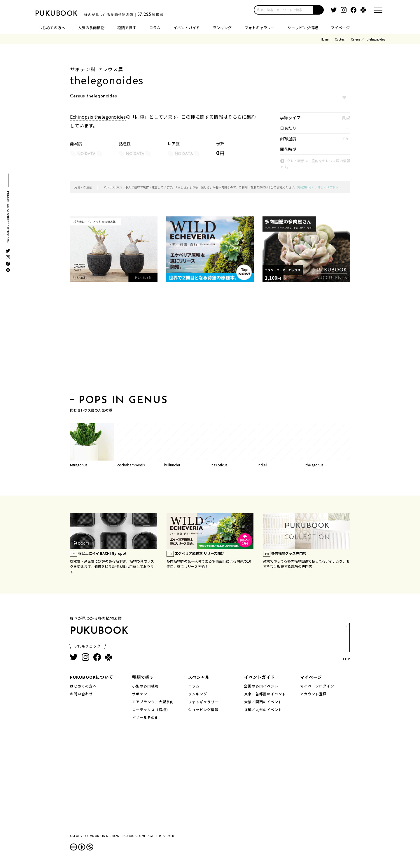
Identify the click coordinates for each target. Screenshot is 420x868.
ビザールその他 (145, 717)
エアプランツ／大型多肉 (153, 702)
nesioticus (219, 465)
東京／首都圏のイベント (265, 694)
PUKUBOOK (64, 13)
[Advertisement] (210, 340)
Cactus (340, 39)
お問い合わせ (81, 694)
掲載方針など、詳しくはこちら (318, 187)
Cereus (356, 39)
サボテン (140, 694)
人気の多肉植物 (91, 28)
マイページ (340, 28)
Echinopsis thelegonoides (98, 117)
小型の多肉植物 (145, 686)
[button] (319, 10)
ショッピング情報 (303, 28)
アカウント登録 (313, 694)
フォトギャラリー (260, 28)
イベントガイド (187, 28)
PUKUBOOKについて (92, 677)
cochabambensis (131, 465)
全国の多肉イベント (261, 686)
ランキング (222, 28)
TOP (346, 644)
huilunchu (172, 465)
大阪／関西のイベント (263, 702)
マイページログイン (317, 686)
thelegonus (314, 465)
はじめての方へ (52, 28)
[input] (284, 10)
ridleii (263, 465)
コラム (155, 28)
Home (325, 39)
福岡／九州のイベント (263, 709)
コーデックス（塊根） (151, 709)
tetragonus (79, 465)
